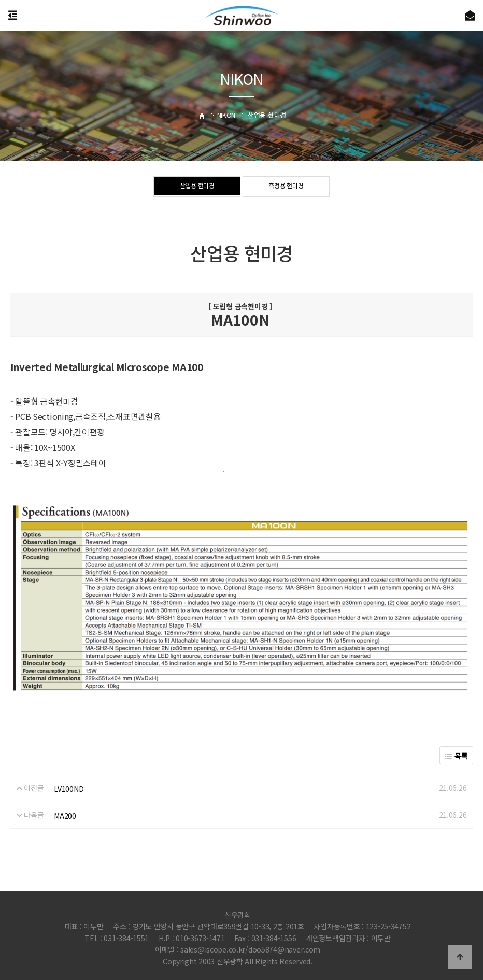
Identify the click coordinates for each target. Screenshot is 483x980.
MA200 (65, 816)
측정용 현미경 (286, 187)
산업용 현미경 (197, 187)
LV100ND (69, 789)
